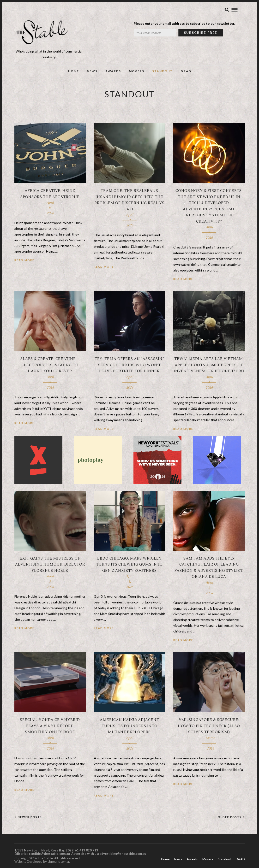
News (92, 71)
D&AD (186, 71)
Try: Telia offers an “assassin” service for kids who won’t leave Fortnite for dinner (129, 365)
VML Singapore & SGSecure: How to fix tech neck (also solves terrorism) (209, 726)
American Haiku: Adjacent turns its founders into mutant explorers (129, 726)
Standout (163, 71)
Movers (137, 71)
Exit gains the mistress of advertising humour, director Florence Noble (50, 565)
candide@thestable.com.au (50, 854)
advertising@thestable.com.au (123, 854)
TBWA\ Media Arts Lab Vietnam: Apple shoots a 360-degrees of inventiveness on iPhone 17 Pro (209, 365)
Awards (113, 71)
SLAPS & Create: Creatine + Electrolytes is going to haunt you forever (50, 365)
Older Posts (231, 817)
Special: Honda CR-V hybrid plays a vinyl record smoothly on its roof (50, 726)
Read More (24, 260)
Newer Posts (28, 817)
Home (74, 71)
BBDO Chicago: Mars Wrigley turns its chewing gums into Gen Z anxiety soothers (129, 565)
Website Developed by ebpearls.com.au (42, 862)
